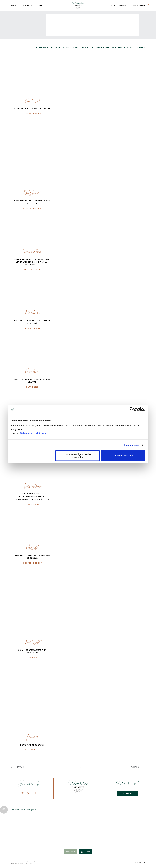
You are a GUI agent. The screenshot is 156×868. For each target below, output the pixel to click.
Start (14, 6)
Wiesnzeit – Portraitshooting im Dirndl (32, 557)
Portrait (32, 547)
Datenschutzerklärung (33, 433)
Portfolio (28, 6)
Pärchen (32, 313)
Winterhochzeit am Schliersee (32, 109)
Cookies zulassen (123, 456)
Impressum (14, 864)
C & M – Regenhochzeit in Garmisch (32, 652)
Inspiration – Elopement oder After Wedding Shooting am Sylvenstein (32, 262)
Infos (42, 6)
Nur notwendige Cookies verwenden (78, 455)
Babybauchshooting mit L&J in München (32, 202)
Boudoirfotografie (32, 745)
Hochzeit (32, 101)
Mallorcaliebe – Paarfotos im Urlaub (32, 381)
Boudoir (32, 737)
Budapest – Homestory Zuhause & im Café (32, 322)
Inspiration (32, 251)
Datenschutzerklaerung (25, 864)
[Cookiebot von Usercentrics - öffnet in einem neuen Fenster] (132, 409)
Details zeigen (132, 445)
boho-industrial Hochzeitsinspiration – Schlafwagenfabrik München (32, 497)
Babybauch (32, 193)
